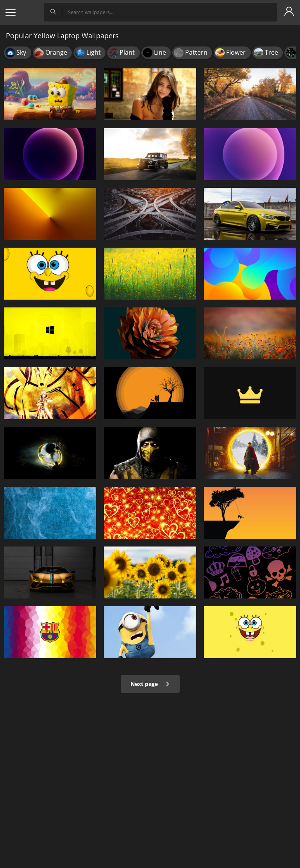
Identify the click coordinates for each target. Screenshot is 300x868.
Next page (150, 684)
